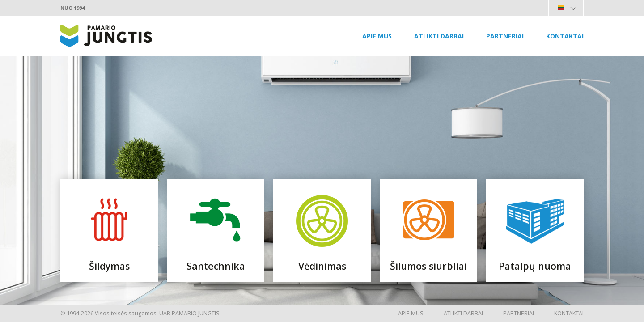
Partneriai (505, 36)
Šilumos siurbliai (428, 266)
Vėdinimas (322, 266)
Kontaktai (565, 36)
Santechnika (216, 266)
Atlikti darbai (439, 36)
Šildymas (109, 266)
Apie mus (377, 36)
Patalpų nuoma (535, 266)
